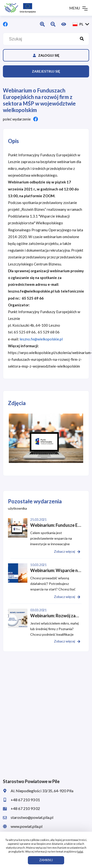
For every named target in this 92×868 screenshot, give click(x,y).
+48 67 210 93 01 (21, 800)
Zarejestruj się (46, 71)
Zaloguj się (46, 55)
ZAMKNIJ (46, 860)
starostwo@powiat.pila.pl (28, 817)
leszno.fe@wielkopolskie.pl (41, 339)
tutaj (80, 851)
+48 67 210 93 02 (21, 808)
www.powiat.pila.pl (23, 826)
